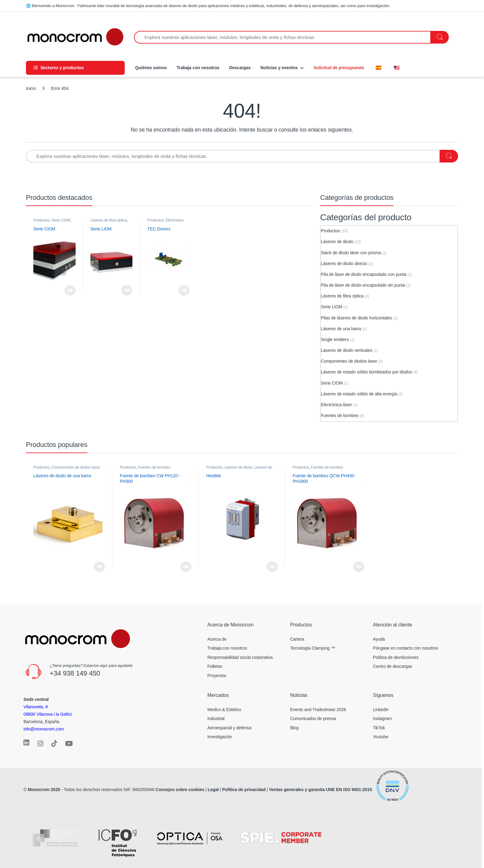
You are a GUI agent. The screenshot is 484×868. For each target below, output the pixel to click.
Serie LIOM (331, 307)
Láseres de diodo (337, 242)
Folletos (215, 666)
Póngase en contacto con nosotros (405, 648)
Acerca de (217, 639)
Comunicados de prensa (313, 718)
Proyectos (217, 676)
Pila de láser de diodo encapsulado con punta (363, 274)
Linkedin (381, 710)
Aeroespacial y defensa (229, 728)
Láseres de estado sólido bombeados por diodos (366, 372)
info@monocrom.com (44, 729)
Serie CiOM (61, 220)
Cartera (297, 639)
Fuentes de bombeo (340, 415)
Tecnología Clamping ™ (313, 648)
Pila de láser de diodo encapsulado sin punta (363, 285)
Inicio (31, 88)
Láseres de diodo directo (344, 263)
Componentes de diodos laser (349, 361)
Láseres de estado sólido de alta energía (359, 394)
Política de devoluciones (396, 657)
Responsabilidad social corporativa (240, 657)
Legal (214, 790)
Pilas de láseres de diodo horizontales (356, 318)
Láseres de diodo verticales (346, 350)
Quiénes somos (150, 68)
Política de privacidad (244, 790)
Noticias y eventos (279, 68)
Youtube (381, 737)
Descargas (240, 68)
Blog (294, 728)
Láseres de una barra (341, 329)
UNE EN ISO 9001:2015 (350, 790)
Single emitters (335, 339)
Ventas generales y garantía (297, 790)
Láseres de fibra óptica (109, 220)
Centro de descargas (392, 666)
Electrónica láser (165, 222)
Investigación (220, 737)
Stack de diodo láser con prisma (351, 253)
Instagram (382, 718)
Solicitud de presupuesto (339, 68)
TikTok (379, 728)
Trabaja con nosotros (198, 68)
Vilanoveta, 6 (36, 707)
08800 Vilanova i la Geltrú (48, 714)
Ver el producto (70, 290)
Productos (42, 220)
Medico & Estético (224, 710)
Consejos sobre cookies (180, 790)
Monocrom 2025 (44, 790)
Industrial (216, 718)
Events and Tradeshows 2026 (318, 710)
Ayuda (379, 639)
